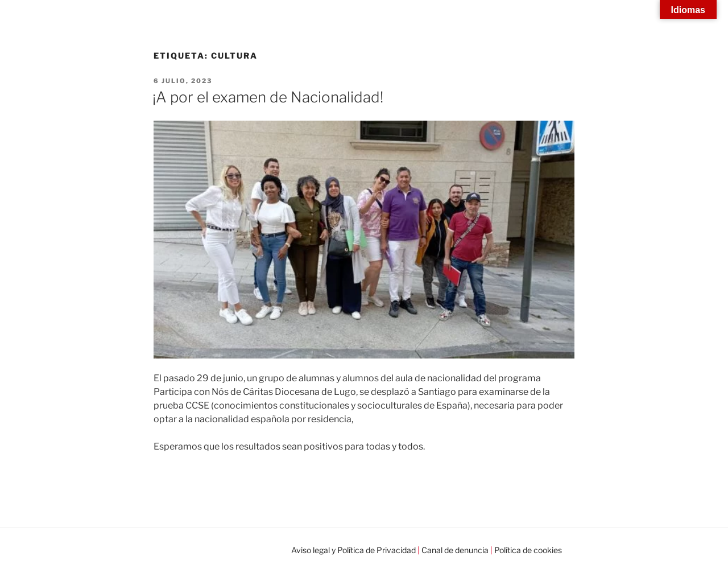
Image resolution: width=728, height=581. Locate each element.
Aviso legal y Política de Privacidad (353, 550)
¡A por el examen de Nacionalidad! (268, 97)
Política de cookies (528, 550)
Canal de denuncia (455, 550)
